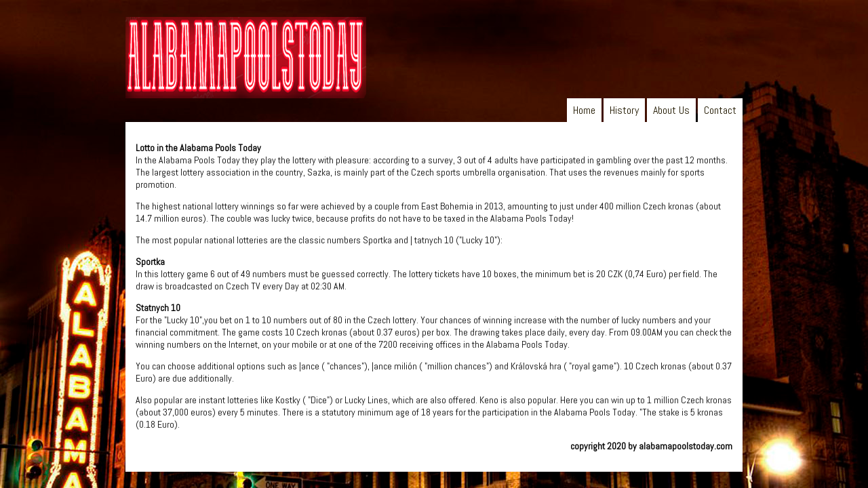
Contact (720, 110)
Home (584, 110)
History (624, 110)
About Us (671, 110)
